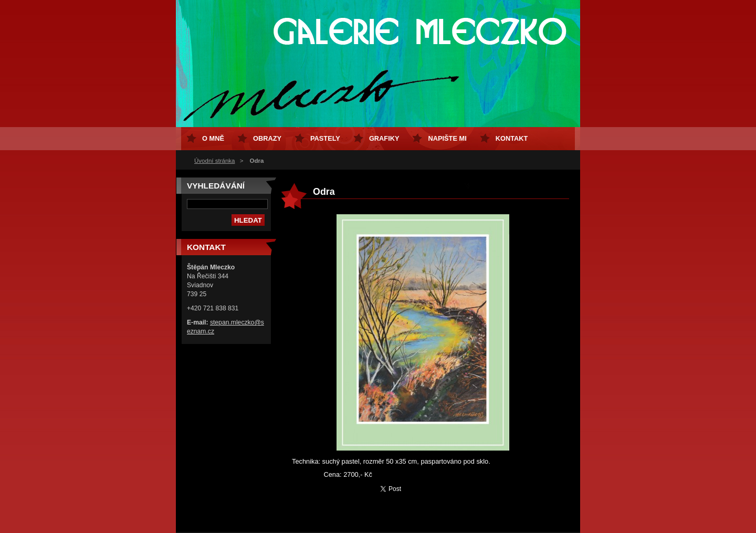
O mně (213, 138)
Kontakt (512, 138)
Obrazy (267, 138)
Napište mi (447, 138)
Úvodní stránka (214, 161)
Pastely (325, 138)
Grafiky (384, 138)
